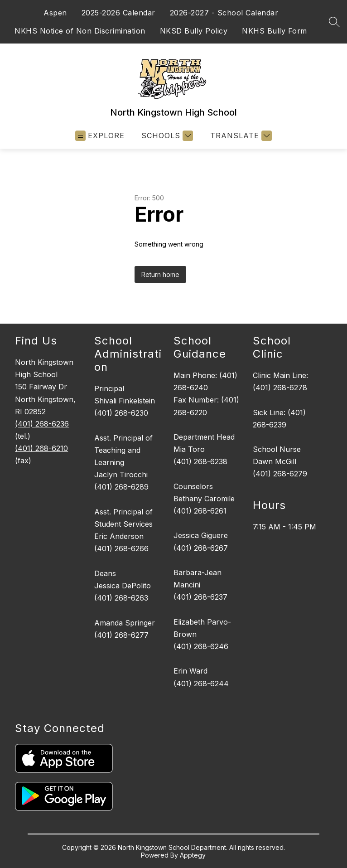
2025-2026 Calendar (118, 13)
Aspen (55, 13)
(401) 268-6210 (41, 448)
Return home (160, 274)
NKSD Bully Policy (194, 31)
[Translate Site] (240, 136)
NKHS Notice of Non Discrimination (80, 31)
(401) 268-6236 (42, 424)
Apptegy (193, 855)
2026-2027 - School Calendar (224, 13)
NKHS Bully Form (275, 31)
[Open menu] (100, 136)
